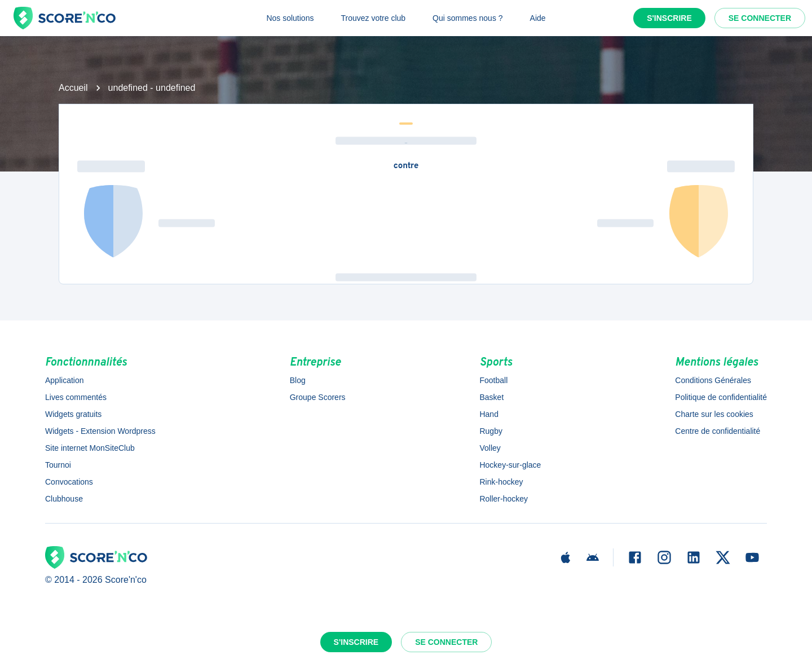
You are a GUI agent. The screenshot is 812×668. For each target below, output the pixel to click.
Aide (538, 18)
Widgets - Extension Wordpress (100, 431)
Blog (298, 380)
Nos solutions (290, 18)
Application (65, 380)
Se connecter (760, 18)
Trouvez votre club (373, 18)
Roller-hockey (504, 499)
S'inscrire (669, 18)
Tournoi (58, 465)
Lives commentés (76, 397)
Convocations (69, 482)
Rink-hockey (501, 482)
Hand (489, 414)
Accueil (73, 88)
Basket (491, 397)
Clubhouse (64, 499)
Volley (490, 448)
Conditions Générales (713, 380)
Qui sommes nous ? (468, 18)
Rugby (491, 431)
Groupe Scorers (318, 397)
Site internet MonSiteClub (90, 448)
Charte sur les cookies (714, 414)
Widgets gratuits (73, 414)
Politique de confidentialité (721, 397)
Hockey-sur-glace (510, 465)
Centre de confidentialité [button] (718, 431)
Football (493, 380)
